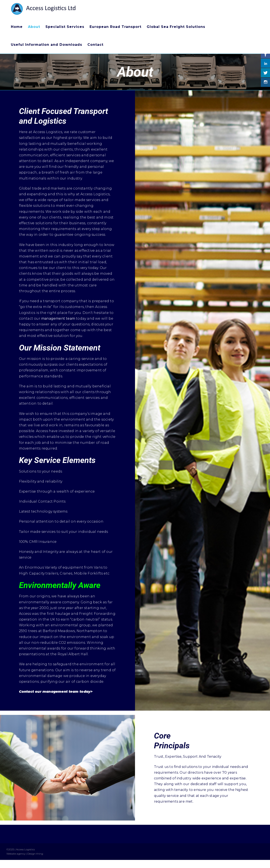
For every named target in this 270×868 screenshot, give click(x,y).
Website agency (16, 854)
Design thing (35, 854)
